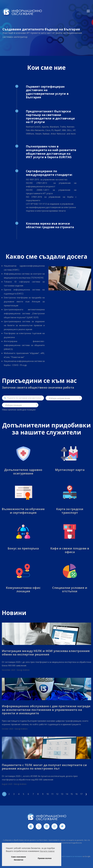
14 (67, 794)
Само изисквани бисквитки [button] (19, 858)
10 (48, 794)
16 (76, 794)
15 (72, 794)
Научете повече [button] (47, 851)
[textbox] (64, 398)
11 (52, 794)
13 (62, 794)
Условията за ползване (73, 856)
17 (81, 794)
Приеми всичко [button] (45, 858)
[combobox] (64, 398)
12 (57, 794)
